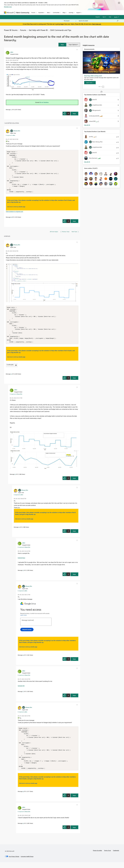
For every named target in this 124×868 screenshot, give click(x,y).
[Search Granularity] (70, 21)
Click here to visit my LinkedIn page (16, 209)
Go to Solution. (44, 102)
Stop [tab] (103, 87)
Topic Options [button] (73, 45)
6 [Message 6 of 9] (23, 659)
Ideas (48, 13)
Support (78, 13)
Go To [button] (116, 17)
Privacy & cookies (97, 856)
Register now (8, 7)
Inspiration (41, 13)
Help (110, 17)
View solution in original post (14, 213)
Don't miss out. (97, 24)
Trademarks (116, 856)
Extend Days (21, 562)
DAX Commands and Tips (61, 30)
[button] (62, 45)
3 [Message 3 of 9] (15, 478)
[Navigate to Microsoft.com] (9, 13)
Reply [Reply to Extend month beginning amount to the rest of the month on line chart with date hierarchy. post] (74, 114)
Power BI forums (11, 30)
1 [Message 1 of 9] (11, 110)
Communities (56, 13)
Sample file (21, 690)
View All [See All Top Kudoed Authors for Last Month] (87, 162)
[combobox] (99, 21)
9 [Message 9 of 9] (23, 829)
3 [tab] (101, 87)
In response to (10, 135)
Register (98, 17)
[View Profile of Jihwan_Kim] (17, 131)
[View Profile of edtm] (12, 52)
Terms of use (107, 856)
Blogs (64, 13)
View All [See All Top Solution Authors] (87, 125)
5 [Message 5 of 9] (23, 574)
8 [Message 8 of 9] (11, 219)
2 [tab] (100, 87)
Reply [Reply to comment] (74, 223)
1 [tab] (99, 87)
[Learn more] (90, 83)
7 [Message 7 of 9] (23, 695)
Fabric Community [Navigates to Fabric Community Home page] (23, 13)
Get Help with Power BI (38, 30)
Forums (33, 13)
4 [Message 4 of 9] (19, 531)
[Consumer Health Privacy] (27, 862)
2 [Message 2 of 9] (11, 378)
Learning (71, 13)
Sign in (104, 17)
